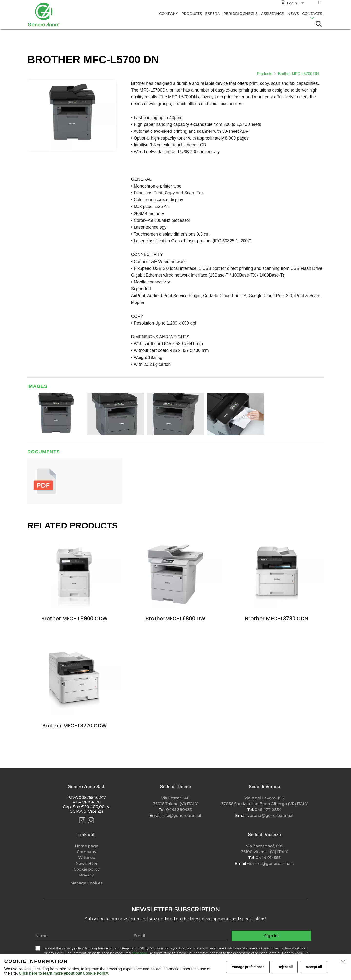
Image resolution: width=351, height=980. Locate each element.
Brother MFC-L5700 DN (298, 74)
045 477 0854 (268, 810)
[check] (38, 948)
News (293, 14)
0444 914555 (268, 858)
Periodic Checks (241, 14)
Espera (213, 14)
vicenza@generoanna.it (271, 863)
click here (139, 953)
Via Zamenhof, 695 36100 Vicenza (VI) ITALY (264, 849)
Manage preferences (248, 967)
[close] (343, 962)
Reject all (285, 967)
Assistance (273, 14)
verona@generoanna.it (271, 815)
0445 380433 (179, 810)
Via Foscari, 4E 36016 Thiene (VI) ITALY (175, 801)
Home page (87, 846)
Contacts (312, 14)
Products (192, 14)
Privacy (87, 875)
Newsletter (87, 863)
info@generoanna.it (182, 815)
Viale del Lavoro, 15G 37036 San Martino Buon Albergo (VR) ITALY (264, 801)
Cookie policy (87, 869)
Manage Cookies (87, 883)
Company (169, 14)
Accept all (314, 967)
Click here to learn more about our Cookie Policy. (64, 973)
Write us (87, 858)
